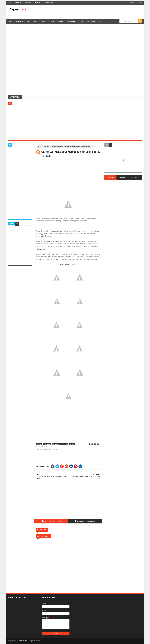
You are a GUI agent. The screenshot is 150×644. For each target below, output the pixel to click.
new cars (19, 21)
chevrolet (91, 21)
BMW (29, 21)
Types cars (24, 641)
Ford (52, 21)
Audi (36, 21)
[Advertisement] (100, 12)
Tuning (46, 146)
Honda (61, 21)
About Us (18, 3)
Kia (82, 21)
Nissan (44, 21)
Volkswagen (72, 21)
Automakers (48, 3)
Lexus (101, 21)
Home (10, 3)
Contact (28, 3)
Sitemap (37, 3)
